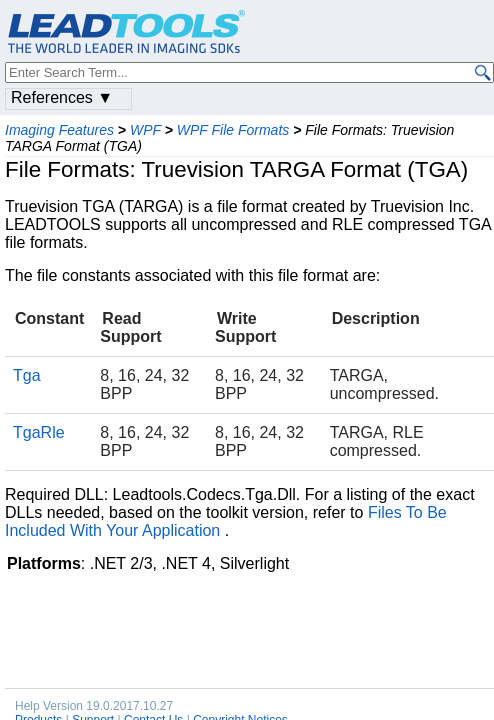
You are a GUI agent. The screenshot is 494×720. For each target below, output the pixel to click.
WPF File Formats (233, 130)
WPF (145, 130)
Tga (27, 375)
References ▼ (62, 97)
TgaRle (39, 432)
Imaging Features (59, 130)
